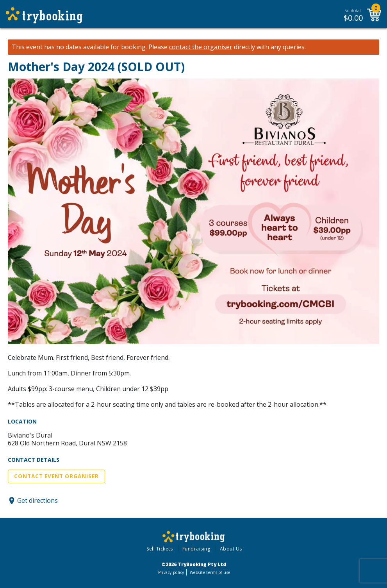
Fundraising (196, 549)
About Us (231, 549)
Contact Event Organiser (56, 476)
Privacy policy (171, 572)
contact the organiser (201, 47)
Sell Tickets (160, 549)
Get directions (37, 500)
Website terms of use (210, 572)
